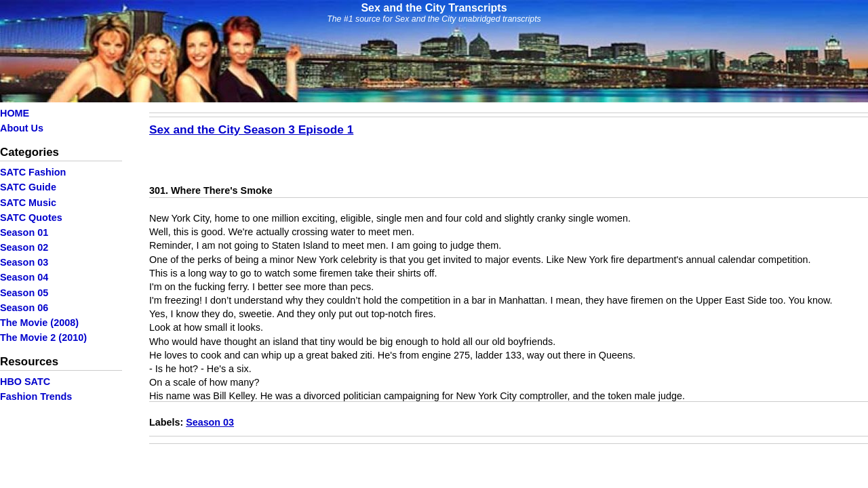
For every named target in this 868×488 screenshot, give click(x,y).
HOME (15, 113)
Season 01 (24, 232)
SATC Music (28, 203)
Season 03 (24, 262)
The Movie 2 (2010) (43, 338)
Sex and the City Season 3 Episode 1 (251, 129)
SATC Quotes (31, 218)
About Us (22, 128)
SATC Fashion (33, 172)
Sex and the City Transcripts (434, 8)
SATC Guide (28, 187)
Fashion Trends (36, 396)
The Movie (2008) (39, 323)
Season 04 (24, 277)
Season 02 (24, 247)
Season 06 (24, 308)
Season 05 (24, 293)
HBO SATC (25, 382)
